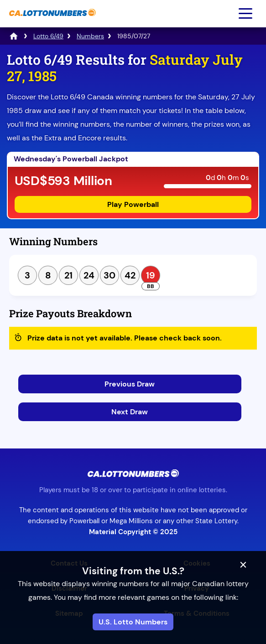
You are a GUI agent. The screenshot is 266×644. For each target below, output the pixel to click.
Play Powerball (133, 204)
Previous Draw (130, 384)
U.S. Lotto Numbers (133, 622)
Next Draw (130, 412)
